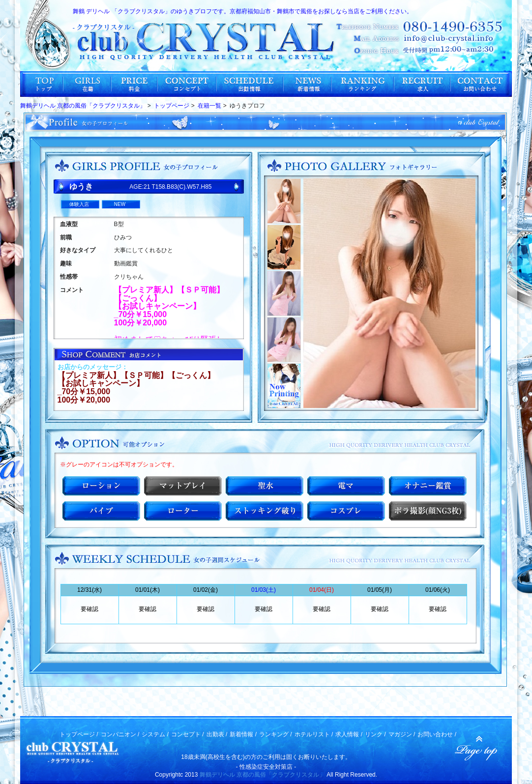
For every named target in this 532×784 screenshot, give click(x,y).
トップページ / (79, 734)
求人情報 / (349, 734)
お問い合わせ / (437, 734)
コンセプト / (188, 734)
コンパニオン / (120, 734)
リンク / (375, 734)
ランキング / (276, 734)
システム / (155, 734)
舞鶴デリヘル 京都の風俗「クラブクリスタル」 (262, 775)
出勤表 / (217, 734)
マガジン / (402, 734)
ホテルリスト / (314, 734)
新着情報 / (243, 734)
